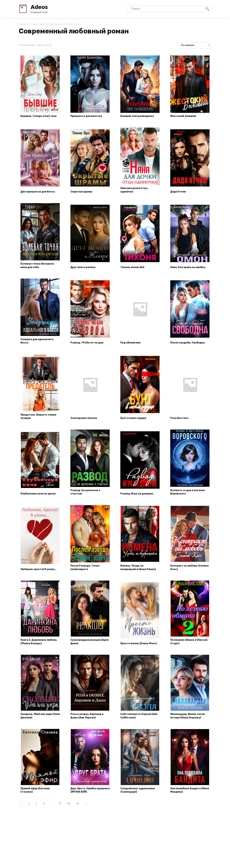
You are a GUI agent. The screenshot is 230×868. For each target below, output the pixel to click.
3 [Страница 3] (42, 824)
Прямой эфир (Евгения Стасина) (38, 809)
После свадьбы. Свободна (183, 345)
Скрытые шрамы (84, 195)
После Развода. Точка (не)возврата (88, 577)
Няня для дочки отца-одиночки (137, 193)
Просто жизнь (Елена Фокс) (137, 653)
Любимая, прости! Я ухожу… (36, 577)
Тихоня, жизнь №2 (135, 271)
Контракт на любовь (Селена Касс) (186, 577)
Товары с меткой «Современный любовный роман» (60, 24)
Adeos (39, 7)
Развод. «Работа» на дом (90, 347)
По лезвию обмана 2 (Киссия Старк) (186, 653)
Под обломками (133, 347)
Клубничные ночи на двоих (36, 498)
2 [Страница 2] (32, 824)
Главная (23, 24)
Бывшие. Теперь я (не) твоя (38, 117)
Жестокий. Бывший (186, 119)
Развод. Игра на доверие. (140, 499)
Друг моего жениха (85, 271)
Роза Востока (181, 424)
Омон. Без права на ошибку (185, 269)
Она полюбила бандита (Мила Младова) (188, 809)
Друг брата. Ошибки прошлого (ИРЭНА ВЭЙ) (88, 809)
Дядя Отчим (180, 195)
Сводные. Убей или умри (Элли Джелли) (39, 733)
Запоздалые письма (86, 424)
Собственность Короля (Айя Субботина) (138, 733)
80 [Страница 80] (83, 824)
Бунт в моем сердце (136, 424)
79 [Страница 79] (71, 824)
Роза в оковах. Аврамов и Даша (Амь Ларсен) (90, 733)
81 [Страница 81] (94, 824)
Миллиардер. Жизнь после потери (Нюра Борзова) (186, 731)
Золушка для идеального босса (40, 345)
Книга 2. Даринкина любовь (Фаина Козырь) (39, 653)
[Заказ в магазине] (194, 46)
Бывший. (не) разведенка (140, 119)
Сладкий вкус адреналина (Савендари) (140, 809)
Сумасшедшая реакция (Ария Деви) (89, 653)
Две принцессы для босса (36, 193)
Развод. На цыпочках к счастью (88, 498)
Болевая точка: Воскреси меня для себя (40, 269)
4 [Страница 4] (51, 824)
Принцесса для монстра (89, 119)
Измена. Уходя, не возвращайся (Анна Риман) (136, 575)
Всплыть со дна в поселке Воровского (186, 498)
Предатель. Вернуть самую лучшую (36, 421)
